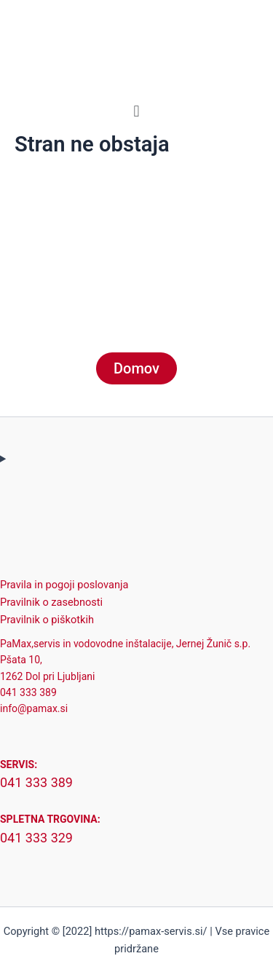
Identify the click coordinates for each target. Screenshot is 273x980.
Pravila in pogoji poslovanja (64, 585)
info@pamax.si (34, 708)
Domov (136, 368)
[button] (136, 111)
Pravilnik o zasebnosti (51, 602)
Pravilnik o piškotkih (47, 620)
